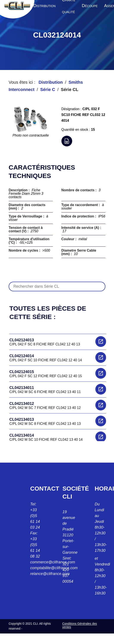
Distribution (51, 82)
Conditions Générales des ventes (80, 625)
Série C (48, 90)
